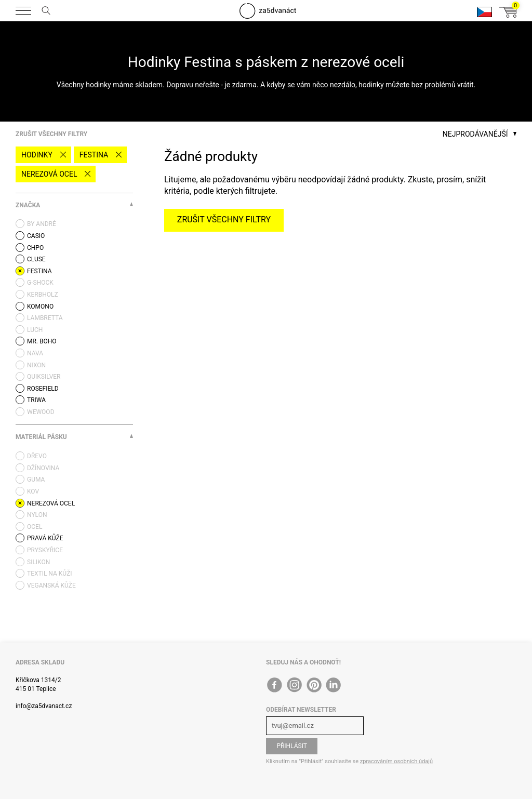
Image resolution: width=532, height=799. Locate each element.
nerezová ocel (49, 174)
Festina (94, 155)
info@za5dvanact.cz (44, 706)
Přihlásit (292, 746)
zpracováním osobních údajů (396, 761)
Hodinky (37, 155)
